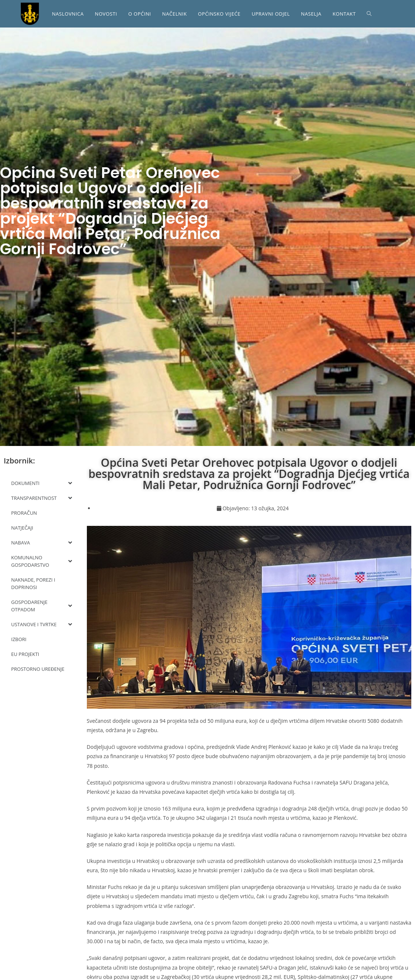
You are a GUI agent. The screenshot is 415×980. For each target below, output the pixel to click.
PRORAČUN (24, 513)
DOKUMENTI (42, 483)
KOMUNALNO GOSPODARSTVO (42, 561)
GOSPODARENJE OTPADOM (42, 606)
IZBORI (19, 639)
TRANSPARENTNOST (42, 498)
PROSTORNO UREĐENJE (38, 669)
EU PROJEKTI (25, 654)
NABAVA (42, 543)
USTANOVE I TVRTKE (42, 624)
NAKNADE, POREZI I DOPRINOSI (33, 583)
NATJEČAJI (22, 528)
